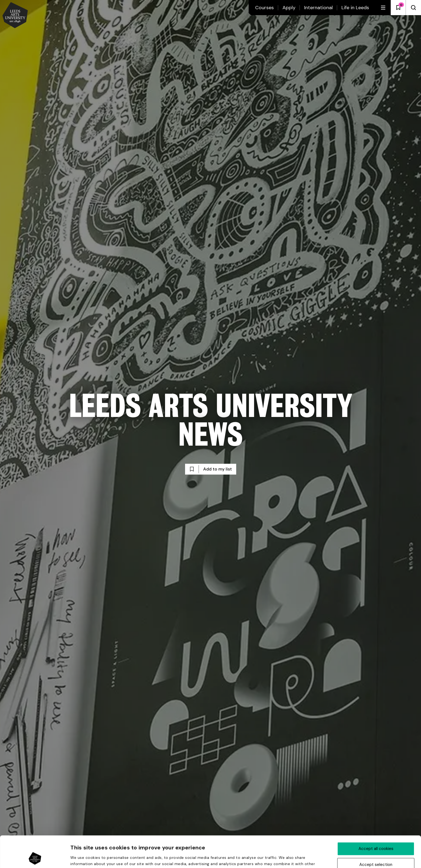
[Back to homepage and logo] (15, 16)
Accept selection (376, 835)
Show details (289, 858)
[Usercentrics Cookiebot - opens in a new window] (35, 857)
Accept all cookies (376, 819)
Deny (376, 851)
